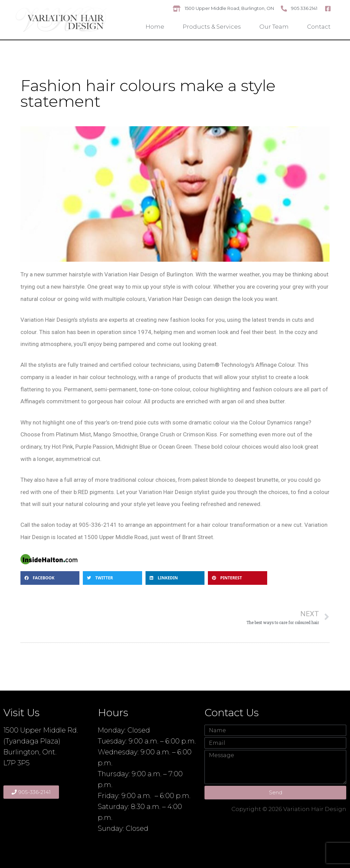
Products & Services (212, 27)
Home (155, 27)
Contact (319, 27)
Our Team (274, 27)
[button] (50, 578)
